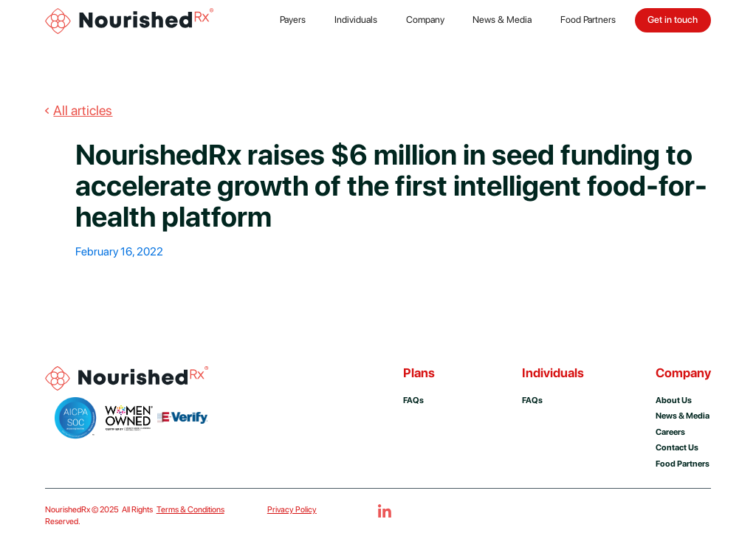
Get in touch (673, 20)
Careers (670, 432)
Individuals (356, 20)
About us (674, 400)
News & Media (502, 20)
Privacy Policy (292, 509)
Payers (293, 20)
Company (425, 20)
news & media (683, 416)
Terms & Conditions (190, 509)
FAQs (413, 400)
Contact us (677, 447)
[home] (131, 20)
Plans (419, 373)
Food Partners (588, 20)
